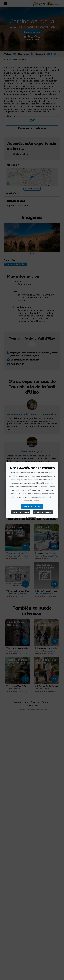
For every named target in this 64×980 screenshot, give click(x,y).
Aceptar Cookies (32, 506)
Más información (32, 517)
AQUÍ (43, 483)
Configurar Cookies (43, 512)
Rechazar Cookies (21, 512)
